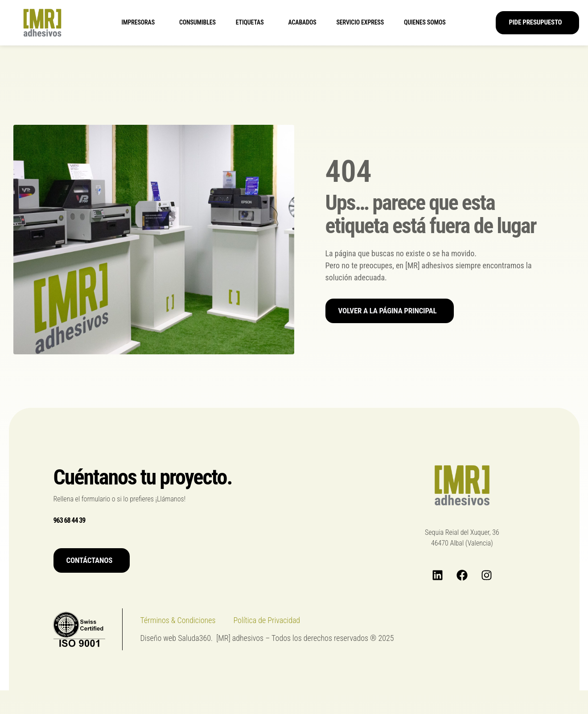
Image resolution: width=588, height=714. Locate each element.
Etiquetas (252, 23)
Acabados (302, 22)
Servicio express (360, 22)
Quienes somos (427, 23)
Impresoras (140, 23)
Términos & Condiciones (178, 620)
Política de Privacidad (267, 620)
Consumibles (197, 22)
